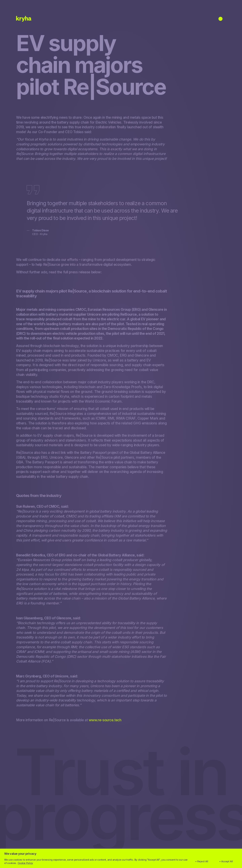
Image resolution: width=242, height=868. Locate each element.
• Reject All (202, 861)
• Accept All (226, 861)
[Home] (24, 19)
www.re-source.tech (105, 720)
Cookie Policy (25, 863)
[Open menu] (220, 19)
